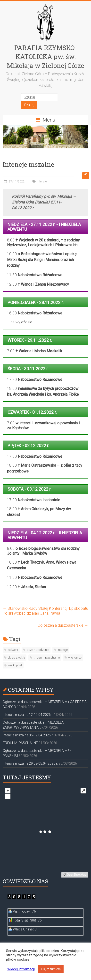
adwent (13, 650)
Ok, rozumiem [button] (51, 969)
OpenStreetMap (77, 875)
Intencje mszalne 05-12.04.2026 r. (28, 735)
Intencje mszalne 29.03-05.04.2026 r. (30, 763)
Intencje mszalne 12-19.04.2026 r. (28, 715)
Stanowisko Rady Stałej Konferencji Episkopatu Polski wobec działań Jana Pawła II (45, 611)
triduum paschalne (47, 657)
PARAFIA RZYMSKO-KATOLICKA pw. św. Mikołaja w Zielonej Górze (45, 57)
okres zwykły (16, 657)
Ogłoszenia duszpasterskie (63, 625)
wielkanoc (75, 657)
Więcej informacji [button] (21, 969)
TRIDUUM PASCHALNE (20, 743)
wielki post (15, 665)
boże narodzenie (38, 650)
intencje (42, 181)
